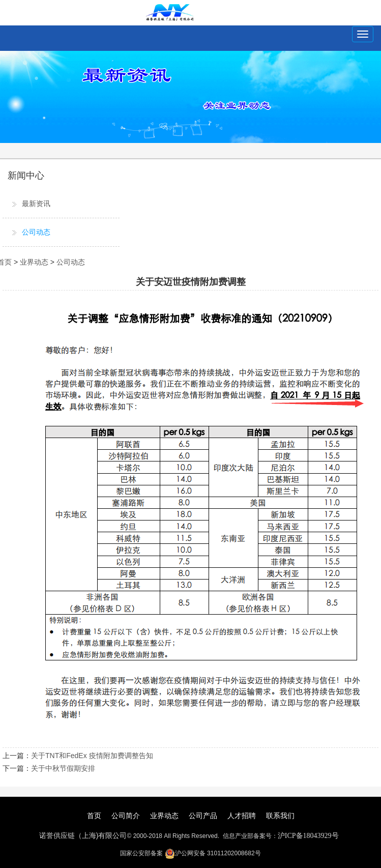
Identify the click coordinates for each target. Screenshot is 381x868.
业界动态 (34, 262)
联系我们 (280, 816)
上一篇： (17, 756)
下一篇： (17, 768)
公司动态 (36, 232)
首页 (94, 816)
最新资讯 (36, 204)
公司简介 (126, 816)
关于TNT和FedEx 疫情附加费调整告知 (92, 756)
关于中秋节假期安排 (63, 768)
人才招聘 (242, 816)
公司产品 (203, 816)
